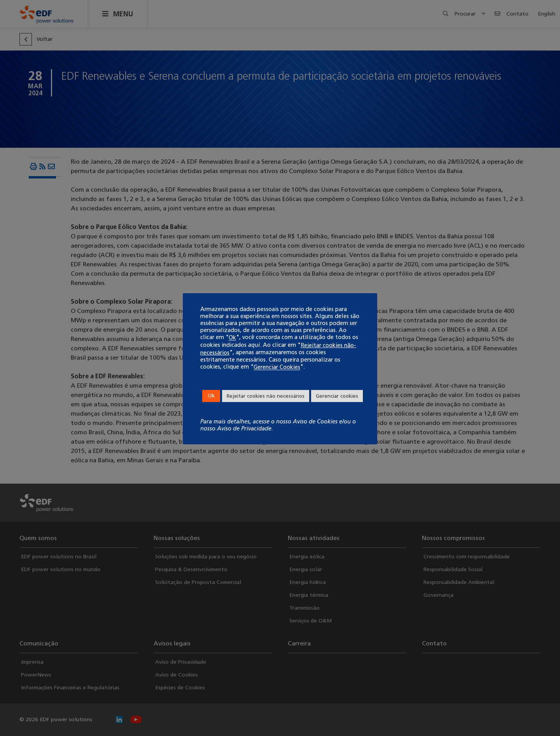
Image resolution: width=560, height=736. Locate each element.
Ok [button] (211, 396)
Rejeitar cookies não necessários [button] (266, 396)
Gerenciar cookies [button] (337, 396)
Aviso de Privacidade (244, 428)
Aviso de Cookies (315, 421)
